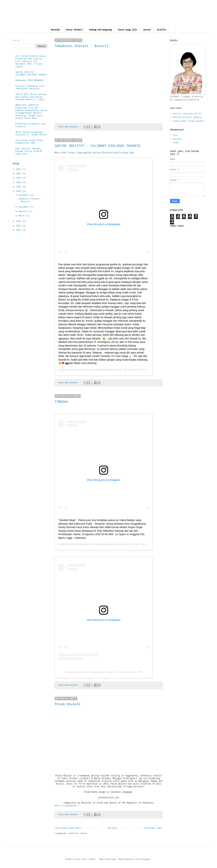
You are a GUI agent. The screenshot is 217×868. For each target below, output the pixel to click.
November (24, 207)
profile (162, 30)
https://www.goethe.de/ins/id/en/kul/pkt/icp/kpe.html (101, 153)
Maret (22, 216)
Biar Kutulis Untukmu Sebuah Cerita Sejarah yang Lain (29, 151)
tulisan (177, 139)
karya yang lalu (127, 30)
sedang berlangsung (100, 30)
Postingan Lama (153, 828)
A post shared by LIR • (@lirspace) (84, 672)
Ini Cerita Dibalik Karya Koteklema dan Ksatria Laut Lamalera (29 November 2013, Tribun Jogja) (31, 61)
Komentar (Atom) (78, 833)
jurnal (147, 30)
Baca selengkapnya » (67, 806)
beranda (55, 30)
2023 (19, 169)
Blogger (146, 859)
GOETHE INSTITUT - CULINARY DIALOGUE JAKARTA (97, 146)
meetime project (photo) (187, 117)
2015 (19, 221)
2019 (19, 187)
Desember (24, 195)
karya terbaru (74, 30)
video (176, 143)
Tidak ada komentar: (69, 127)
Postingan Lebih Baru (68, 828)
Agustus (24, 211)
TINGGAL (62, 402)
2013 (19, 230)
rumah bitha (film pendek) (189, 121)
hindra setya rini (86, 370)
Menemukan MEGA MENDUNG (29, 80)
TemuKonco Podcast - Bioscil (81, 46)
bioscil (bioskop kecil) (187, 114)
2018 (19, 191)
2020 (19, 183)
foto (175, 135)
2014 (19, 226)
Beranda (112, 828)
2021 (19, 178)
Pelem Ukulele (68, 704)
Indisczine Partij (86, 544)
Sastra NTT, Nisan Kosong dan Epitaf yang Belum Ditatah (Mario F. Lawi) (31, 97)
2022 (19, 174)
